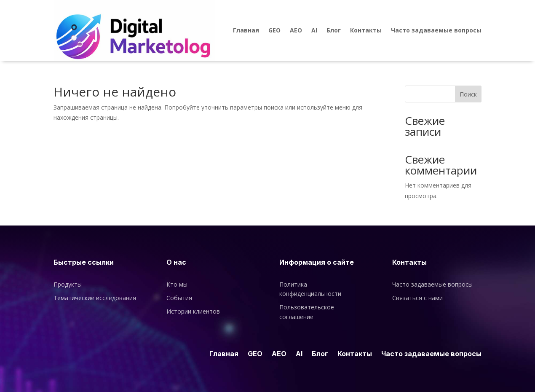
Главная (246, 30)
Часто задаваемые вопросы (436, 30)
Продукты (68, 284)
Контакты (366, 30)
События (179, 298)
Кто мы (177, 284)
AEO (296, 30)
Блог (334, 30)
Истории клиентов (193, 311)
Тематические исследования (95, 298)
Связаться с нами (417, 298)
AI (314, 30)
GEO (274, 30)
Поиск (468, 94)
